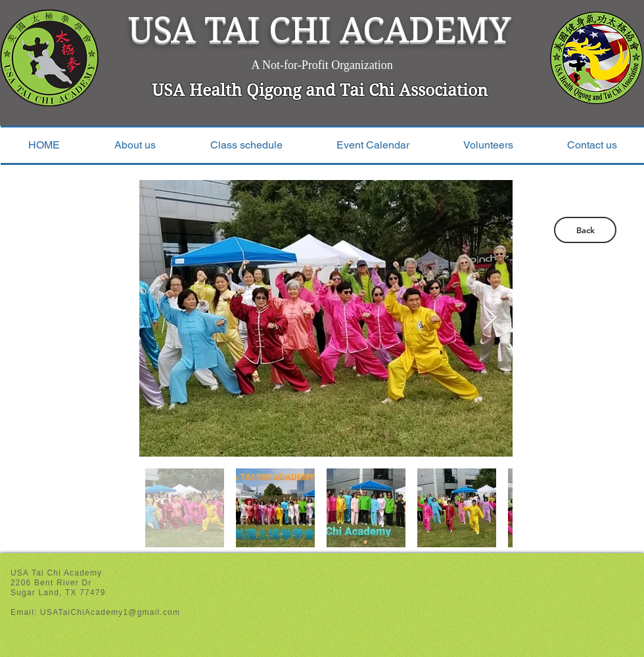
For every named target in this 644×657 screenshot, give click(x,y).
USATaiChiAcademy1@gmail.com (110, 612)
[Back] (585, 230)
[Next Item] (490, 318)
